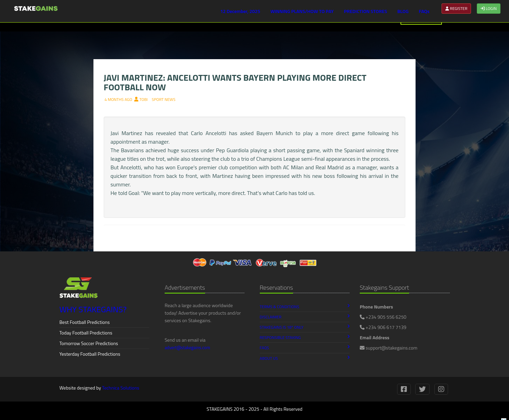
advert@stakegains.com (187, 347)
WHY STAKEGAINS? (93, 309)
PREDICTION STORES (366, 11)
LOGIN (489, 8)
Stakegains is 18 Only (305, 327)
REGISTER (456, 8)
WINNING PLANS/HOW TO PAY (302, 11)
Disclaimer (305, 317)
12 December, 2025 (240, 11)
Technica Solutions (121, 388)
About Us (305, 358)
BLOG (403, 11)
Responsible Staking (305, 337)
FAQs (424, 11)
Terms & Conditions (305, 307)
